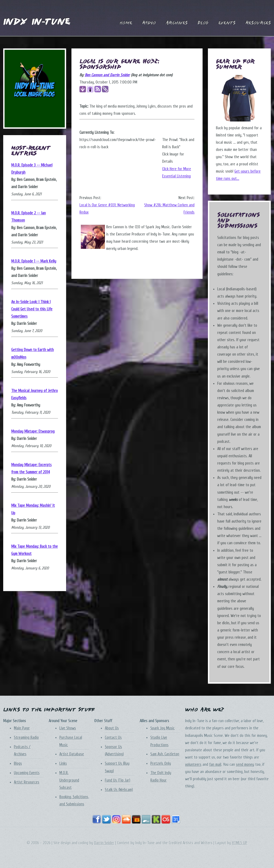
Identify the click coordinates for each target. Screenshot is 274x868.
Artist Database (72, 754)
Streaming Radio (26, 738)
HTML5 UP (240, 843)
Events (227, 23)
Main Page (22, 728)
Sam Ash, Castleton (165, 754)
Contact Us (113, 738)
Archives (177, 23)
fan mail (215, 765)
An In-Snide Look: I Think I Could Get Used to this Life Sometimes (32, 309)
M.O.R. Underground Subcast (69, 780)
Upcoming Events (27, 773)
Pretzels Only (161, 764)
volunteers (193, 765)
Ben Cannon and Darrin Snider (107, 75)
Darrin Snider (104, 843)
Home (126, 23)
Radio (149, 23)
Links (63, 764)
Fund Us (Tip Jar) (118, 780)
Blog (203, 23)
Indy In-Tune (37, 22)
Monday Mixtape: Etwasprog (33, 431)
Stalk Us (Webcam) (119, 790)
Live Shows (68, 728)
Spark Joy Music (163, 728)
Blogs (18, 764)
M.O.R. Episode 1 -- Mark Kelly (34, 261)
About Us (112, 728)
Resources (258, 23)
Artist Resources (27, 782)
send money (245, 765)
